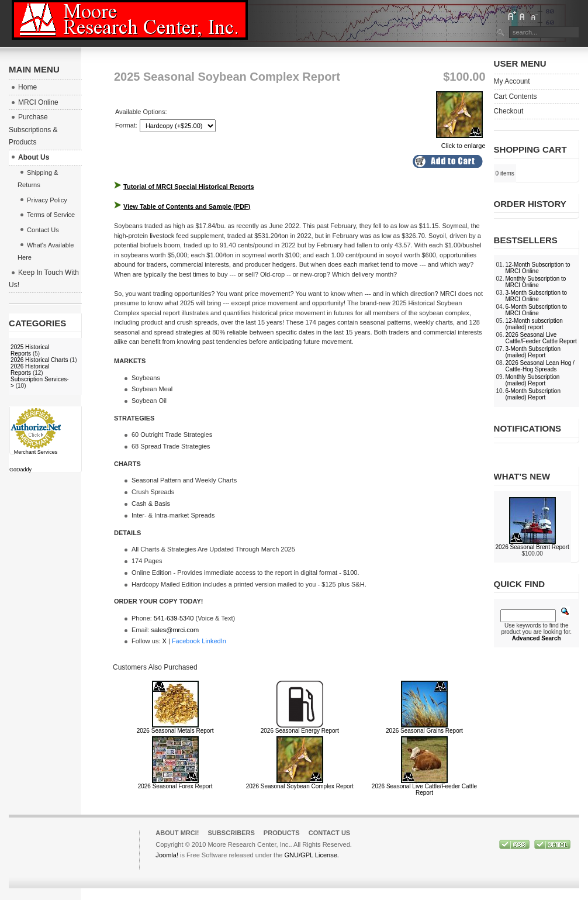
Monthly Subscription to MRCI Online (535, 282)
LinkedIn (214, 641)
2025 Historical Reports (30, 350)
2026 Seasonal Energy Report (300, 731)
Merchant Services (36, 452)
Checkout (509, 111)
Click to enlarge (461, 142)
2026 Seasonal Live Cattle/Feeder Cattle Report (424, 789)
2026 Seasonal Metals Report (175, 731)
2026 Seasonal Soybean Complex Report (300, 786)
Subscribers (231, 833)
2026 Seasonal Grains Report (424, 731)
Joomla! (167, 855)
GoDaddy (20, 470)
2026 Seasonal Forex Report (175, 786)
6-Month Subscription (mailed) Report (533, 394)
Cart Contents (516, 96)
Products (282, 833)
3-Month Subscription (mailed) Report (533, 352)
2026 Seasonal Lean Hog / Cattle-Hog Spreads (539, 366)
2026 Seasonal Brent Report (532, 547)
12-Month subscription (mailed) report (534, 324)
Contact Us (330, 833)
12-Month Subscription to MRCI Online (537, 268)
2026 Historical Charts (39, 360)
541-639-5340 (174, 618)
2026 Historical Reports (30, 370)
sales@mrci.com (175, 630)
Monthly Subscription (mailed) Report (532, 380)
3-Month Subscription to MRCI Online (536, 296)
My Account (512, 81)
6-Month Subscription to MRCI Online (536, 310)
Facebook (186, 641)
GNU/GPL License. (312, 855)
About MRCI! (177, 833)
